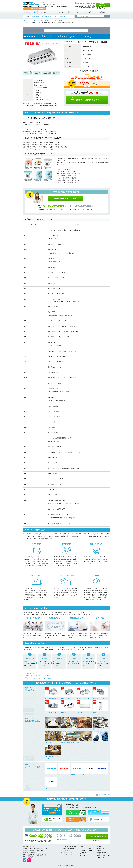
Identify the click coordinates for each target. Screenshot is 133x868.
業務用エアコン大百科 (74, 12)
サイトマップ (100, 858)
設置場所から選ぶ (47, 16)
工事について (45, 12)
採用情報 (99, 851)
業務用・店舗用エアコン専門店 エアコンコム (31, 5)
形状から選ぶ (36, 16)
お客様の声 (88, 12)
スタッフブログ (85, 855)
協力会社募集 (100, 849)
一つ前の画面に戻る (30, 674)
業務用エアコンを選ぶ (30, 12)
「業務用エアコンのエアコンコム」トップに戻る (38, 678)
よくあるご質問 (85, 858)
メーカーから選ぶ (60, 16)
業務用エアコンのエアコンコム (69, 847)
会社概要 (103, 12)
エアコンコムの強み (59, 12)
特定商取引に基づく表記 (103, 855)
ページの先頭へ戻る (105, 795)
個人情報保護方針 (101, 853)
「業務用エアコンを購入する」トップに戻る (37, 676)
